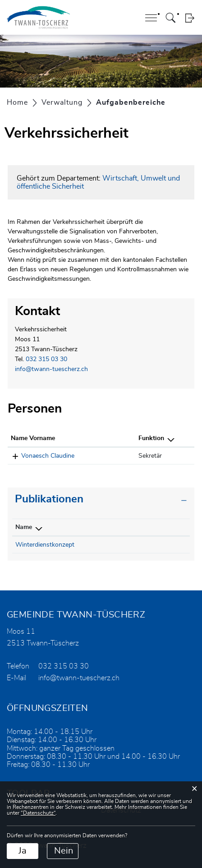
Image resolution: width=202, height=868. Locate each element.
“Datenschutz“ (38, 813)
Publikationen (49, 499)
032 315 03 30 (46, 359)
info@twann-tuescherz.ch (51, 369)
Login (190, 18)
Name (24, 527)
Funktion (151, 438)
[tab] (101, 499)
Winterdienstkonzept (45, 545)
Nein (64, 851)
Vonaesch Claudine (48, 456)
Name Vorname (33, 438)
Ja (23, 851)
